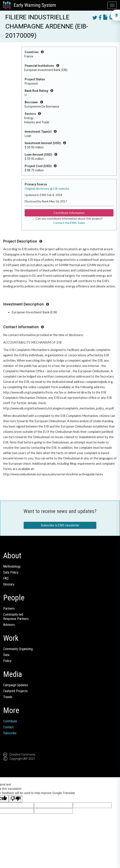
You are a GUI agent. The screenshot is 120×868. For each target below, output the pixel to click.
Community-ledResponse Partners (16, 617)
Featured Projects (15, 691)
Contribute (10, 721)
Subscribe (10, 733)
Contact (8, 727)
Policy (7, 661)
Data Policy (11, 572)
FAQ (6, 578)
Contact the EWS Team (69, 223)
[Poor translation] (16, 799)
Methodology (12, 566)
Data (6, 655)
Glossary (9, 584)
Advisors (9, 625)
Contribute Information (69, 213)
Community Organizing (18, 649)
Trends (8, 697)
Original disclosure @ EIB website (47, 188)
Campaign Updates (16, 685)
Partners (9, 609)
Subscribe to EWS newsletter (60, 525)
